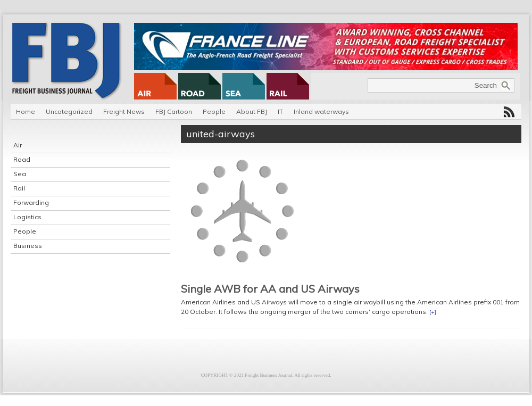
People (214, 111)
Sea (20, 174)
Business (28, 246)
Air (18, 145)
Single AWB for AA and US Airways (270, 289)
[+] (433, 312)
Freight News (124, 111)
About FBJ (252, 111)
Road (22, 159)
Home (26, 111)
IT (280, 111)
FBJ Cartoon (174, 111)
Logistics (27, 217)
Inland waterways (321, 111)
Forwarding (31, 202)
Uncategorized (69, 111)
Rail (19, 188)
